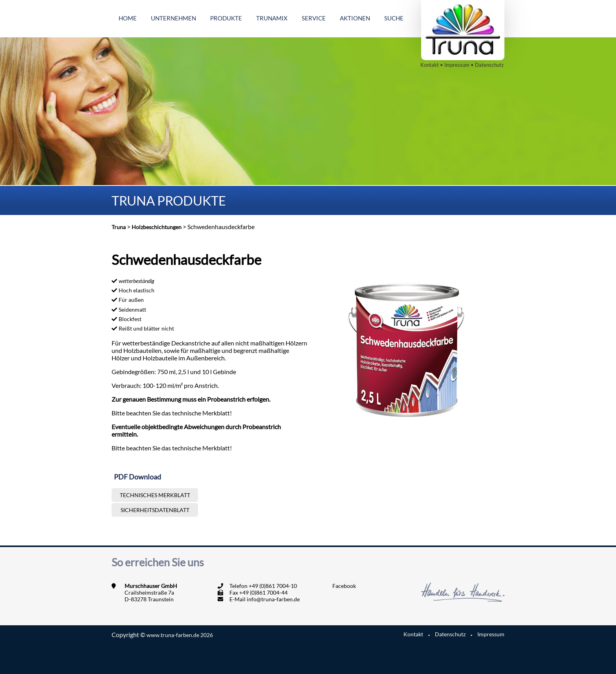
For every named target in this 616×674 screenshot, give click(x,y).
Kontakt (430, 65)
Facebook (344, 586)
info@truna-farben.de (273, 599)
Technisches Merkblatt (155, 495)
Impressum (457, 65)
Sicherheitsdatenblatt (155, 510)
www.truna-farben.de (180, 635)
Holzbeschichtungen (157, 227)
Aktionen (355, 18)
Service (314, 18)
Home (128, 18)
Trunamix (272, 18)
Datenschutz (489, 65)
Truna (119, 227)
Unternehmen (173, 18)
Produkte (226, 18)
